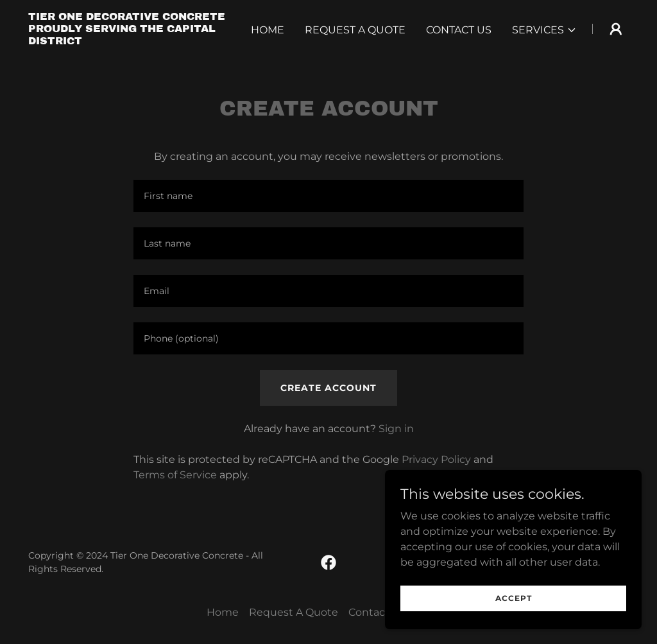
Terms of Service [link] (175, 475)
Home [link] (268, 30)
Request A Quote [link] (355, 30)
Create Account (328, 388)
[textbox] (328, 196)
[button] (544, 30)
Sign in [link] (396, 429)
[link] (133, 41)
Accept (514, 598)
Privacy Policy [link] (436, 459)
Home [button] (223, 612)
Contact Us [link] (459, 30)
